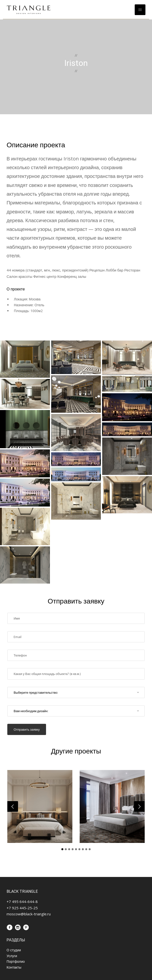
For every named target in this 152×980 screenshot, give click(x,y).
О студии (14, 950)
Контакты (14, 967)
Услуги (12, 956)
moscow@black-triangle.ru (29, 914)
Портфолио (16, 961)
